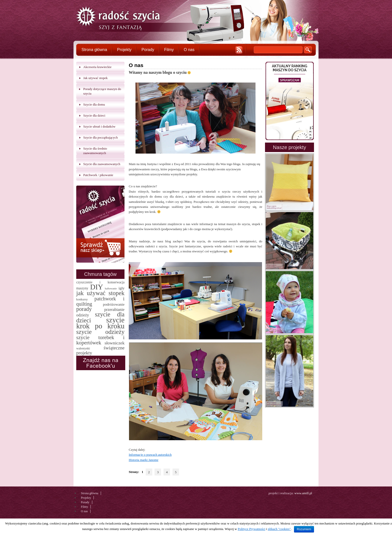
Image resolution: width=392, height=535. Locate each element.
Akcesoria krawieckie (97, 67)
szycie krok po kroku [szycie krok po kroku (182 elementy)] (100, 323)
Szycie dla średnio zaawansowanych (95, 151)
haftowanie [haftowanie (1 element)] (111, 289)
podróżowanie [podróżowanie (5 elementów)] (114, 304)
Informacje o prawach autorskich (150, 455)
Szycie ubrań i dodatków (99, 126)
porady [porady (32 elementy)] (84, 309)
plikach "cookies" (279, 529)
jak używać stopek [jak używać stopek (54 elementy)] (100, 293)
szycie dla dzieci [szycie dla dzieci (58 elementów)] (100, 317)
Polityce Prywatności (251, 529)
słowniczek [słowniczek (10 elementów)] (114, 343)
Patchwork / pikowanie (98, 175)
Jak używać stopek (95, 78)
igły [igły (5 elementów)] (121, 288)
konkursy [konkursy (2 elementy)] (82, 299)
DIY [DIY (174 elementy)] (96, 287)
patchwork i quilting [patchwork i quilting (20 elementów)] (100, 301)
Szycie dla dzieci (94, 115)
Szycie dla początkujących (100, 137)
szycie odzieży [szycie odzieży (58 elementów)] (100, 332)
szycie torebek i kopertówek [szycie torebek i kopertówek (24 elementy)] (100, 340)
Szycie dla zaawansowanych (102, 164)
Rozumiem (304, 529)
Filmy (169, 50)
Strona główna (94, 50)
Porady (148, 50)
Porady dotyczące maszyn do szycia (102, 91)
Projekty (124, 50)
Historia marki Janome (143, 460)
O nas (189, 50)
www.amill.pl (303, 493)
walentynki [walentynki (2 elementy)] (83, 348)
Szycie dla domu (94, 104)
